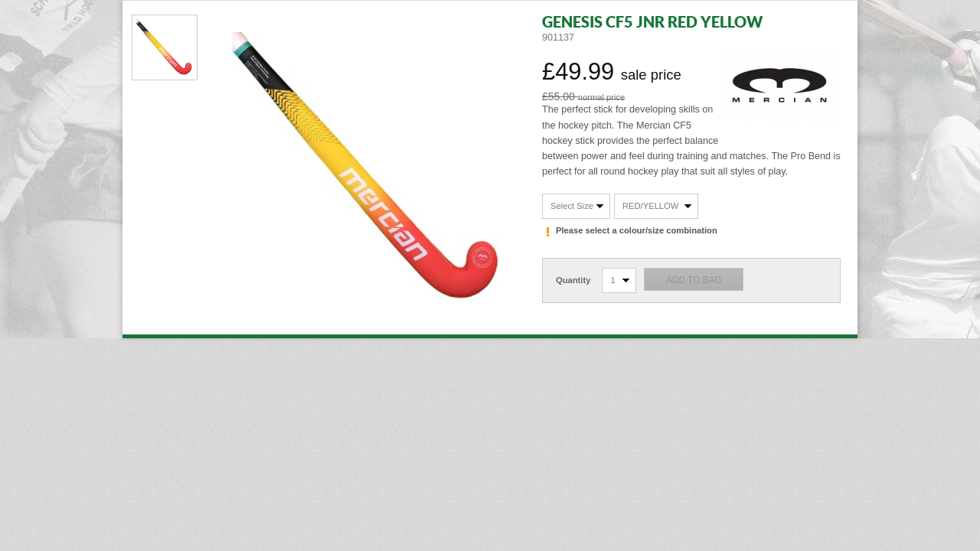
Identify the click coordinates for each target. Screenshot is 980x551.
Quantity (573, 280)
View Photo (165, 47)
